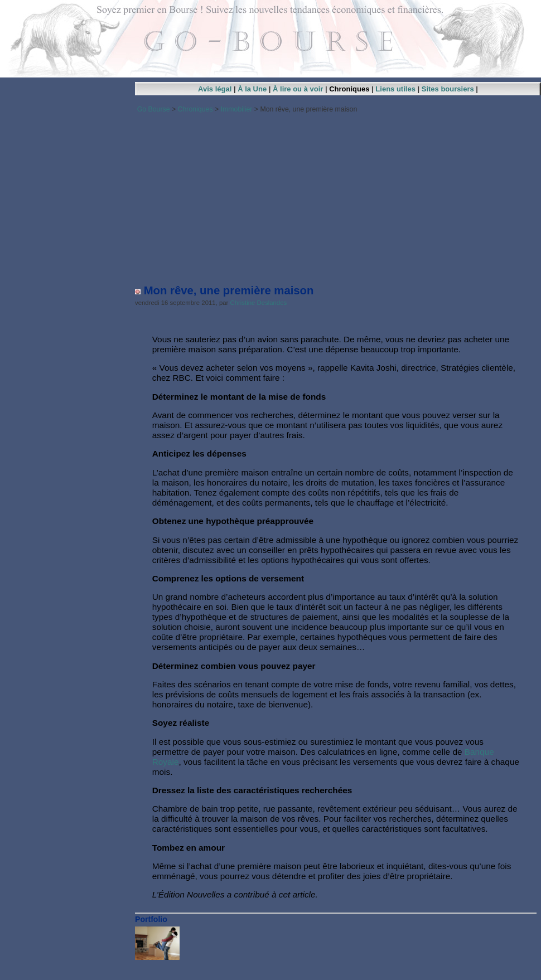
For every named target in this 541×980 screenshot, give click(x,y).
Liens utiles (395, 89)
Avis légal (215, 89)
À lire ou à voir (298, 89)
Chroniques (349, 89)
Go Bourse (154, 109)
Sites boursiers (448, 89)
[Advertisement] (336, 195)
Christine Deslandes (259, 303)
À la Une (252, 89)
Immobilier (237, 109)
